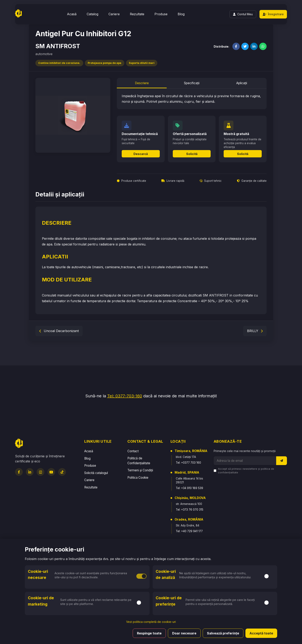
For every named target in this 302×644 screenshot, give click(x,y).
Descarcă (141, 154)
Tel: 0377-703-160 (125, 396)
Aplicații (242, 83)
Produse (161, 14)
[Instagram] (40, 472)
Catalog (92, 14)
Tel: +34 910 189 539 (189, 488)
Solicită (192, 154)
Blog (181, 14)
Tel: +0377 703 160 (188, 463)
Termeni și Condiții (140, 470)
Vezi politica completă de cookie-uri (151, 622)
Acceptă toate (261, 633)
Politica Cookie (138, 478)
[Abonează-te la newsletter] (282, 461)
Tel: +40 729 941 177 (189, 531)
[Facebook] (19, 472)
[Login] (243, 14)
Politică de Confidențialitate (139, 461)
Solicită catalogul (96, 473)
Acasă (72, 14)
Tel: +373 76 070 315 (190, 510)
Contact (133, 451)
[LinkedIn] (30, 472)
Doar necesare (184, 633)
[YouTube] (51, 472)
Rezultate (137, 14)
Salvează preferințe (223, 633)
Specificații (192, 83)
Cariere (114, 14)
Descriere (142, 83)
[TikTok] (62, 472)
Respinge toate (149, 633)
